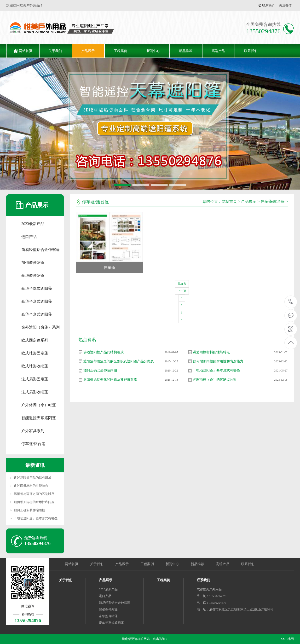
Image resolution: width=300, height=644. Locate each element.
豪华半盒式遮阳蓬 (37, 301)
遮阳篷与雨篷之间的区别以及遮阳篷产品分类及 (47, 494)
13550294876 (291, 302)
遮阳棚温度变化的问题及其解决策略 (110, 380)
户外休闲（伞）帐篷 (39, 405)
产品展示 (88, 51)
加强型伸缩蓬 (33, 263)
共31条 (182, 284)
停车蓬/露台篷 (33, 444)
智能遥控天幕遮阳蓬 (39, 418)
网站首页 (26, 51)
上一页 (182, 291)
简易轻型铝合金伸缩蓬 (40, 250)
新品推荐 (186, 51)
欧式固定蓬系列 (35, 340)
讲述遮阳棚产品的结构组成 (33, 478)
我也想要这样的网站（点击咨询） (145, 639)
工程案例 (121, 51)
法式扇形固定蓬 (35, 379)
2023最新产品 (33, 224)
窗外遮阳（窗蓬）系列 (40, 327)
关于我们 (55, 51)
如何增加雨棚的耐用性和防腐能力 (37, 502)
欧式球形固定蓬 (35, 353)
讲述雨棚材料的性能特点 (31, 486)
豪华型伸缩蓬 (33, 276)
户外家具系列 (33, 431)
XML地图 (287, 639)
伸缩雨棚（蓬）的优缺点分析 (215, 380)
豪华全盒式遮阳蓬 (37, 314)
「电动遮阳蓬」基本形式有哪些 (36, 518)
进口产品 (29, 237)
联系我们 (268, 5)
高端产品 (218, 51)
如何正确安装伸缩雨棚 (29, 510)
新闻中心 (153, 51)
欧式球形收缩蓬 (35, 366)
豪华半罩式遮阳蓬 (37, 288)
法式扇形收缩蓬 (35, 392)
